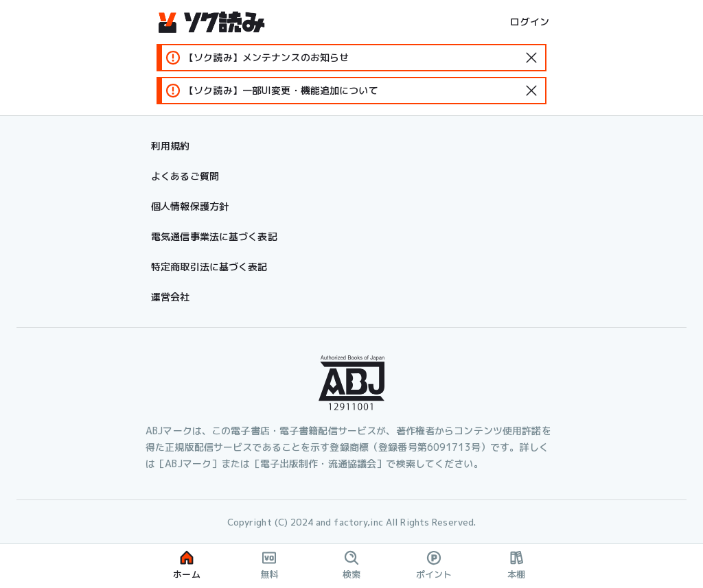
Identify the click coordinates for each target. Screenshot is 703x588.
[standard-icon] (531, 58)
